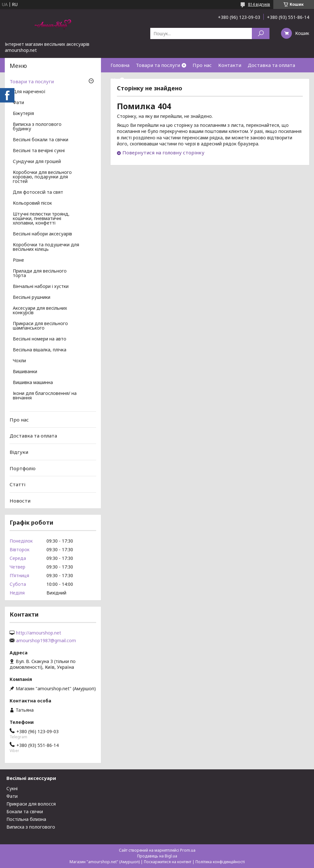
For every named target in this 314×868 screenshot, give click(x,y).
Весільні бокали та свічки (41, 140)
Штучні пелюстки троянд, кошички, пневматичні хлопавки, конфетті (41, 219)
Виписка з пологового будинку (37, 127)
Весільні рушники (32, 298)
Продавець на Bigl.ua (157, 856)
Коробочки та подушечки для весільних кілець (46, 247)
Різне (18, 260)
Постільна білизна (26, 819)
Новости (20, 501)
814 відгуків (259, 4)
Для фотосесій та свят (38, 192)
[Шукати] (261, 33)
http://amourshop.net (39, 633)
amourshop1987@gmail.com (46, 641)
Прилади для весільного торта (40, 274)
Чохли (19, 361)
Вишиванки (25, 372)
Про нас (202, 65)
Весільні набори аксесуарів (42, 234)
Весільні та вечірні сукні (39, 151)
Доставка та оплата (271, 65)
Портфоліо (23, 468)
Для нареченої (29, 92)
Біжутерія (23, 114)
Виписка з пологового (31, 827)
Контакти (230, 65)
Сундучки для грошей (37, 162)
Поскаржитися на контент (168, 862)
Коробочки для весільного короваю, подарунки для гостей (42, 177)
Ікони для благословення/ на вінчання (45, 396)
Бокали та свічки (25, 811)
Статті (17, 484)
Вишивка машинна (33, 383)
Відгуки (19, 452)
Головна (120, 65)
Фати (18, 103)
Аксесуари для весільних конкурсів (40, 311)
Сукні (12, 788)
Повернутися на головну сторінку (163, 152)
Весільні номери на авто (40, 339)
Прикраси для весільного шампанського (40, 326)
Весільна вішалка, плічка (40, 350)
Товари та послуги (158, 65)
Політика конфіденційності (220, 862)
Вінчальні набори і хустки (41, 287)
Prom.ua (188, 850)
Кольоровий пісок (32, 203)
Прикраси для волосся (31, 804)
